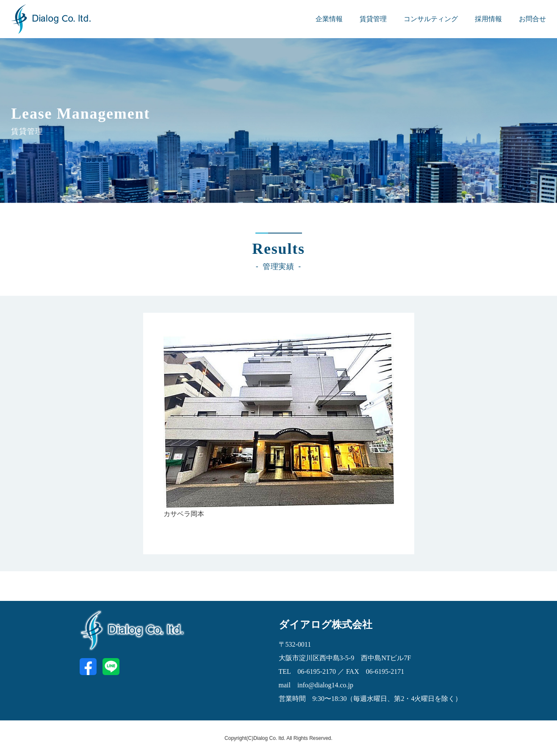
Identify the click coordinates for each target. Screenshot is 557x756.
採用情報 (488, 19)
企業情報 (329, 19)
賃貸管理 (373, 19)
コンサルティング (431, 19)
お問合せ (532, 19)
